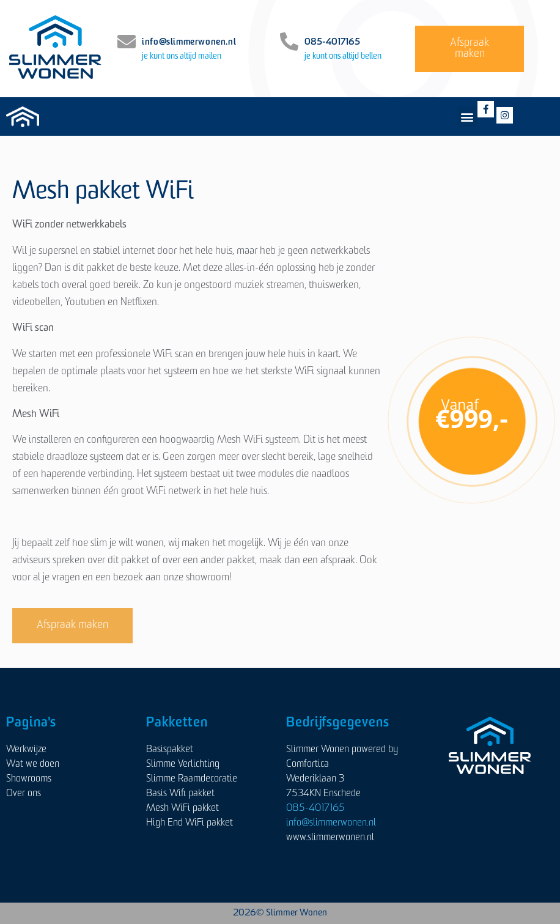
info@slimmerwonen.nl (189, 43)
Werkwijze (26, 750)
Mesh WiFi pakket (182, 808)
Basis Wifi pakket (180, 794)
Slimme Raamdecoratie (192, 779)
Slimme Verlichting (183, 764)
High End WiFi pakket (190, 823)
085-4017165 (332, 43)
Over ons (24, 794)
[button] (467, 116)
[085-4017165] (289, 42)
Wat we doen (33, 764)
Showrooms (29, 779)
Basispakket (170, 750)
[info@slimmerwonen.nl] (127, 42)
